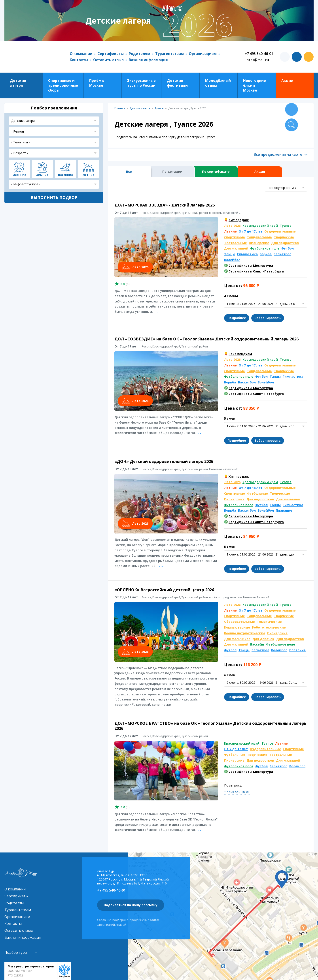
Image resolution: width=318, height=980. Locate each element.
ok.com (309, 57)
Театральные (236, 243)
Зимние (42, 175)
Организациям (203, 54)
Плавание (284, 510)
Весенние (65, 175)
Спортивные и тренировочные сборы (63, 85)
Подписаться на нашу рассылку (131, 905)
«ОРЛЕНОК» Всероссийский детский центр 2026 (164, 590)
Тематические (269, 622)
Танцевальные (259, 237)
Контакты (79, 60)
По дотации (172, 172)
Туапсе (286, 226)
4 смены (231, 296)
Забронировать (268, 318)
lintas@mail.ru (257, 60)
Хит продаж (239, 220)
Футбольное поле (265, 248)
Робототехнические (269, 627)
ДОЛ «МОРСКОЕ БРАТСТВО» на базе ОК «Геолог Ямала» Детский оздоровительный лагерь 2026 (210, 726)
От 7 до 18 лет (251, 488)
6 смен (230, 675)
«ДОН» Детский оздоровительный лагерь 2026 (164, 461)
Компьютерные (237, 627)
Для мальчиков (237, 639)
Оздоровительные (280, 231)
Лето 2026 (232, 226)
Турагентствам (169, 54)
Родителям (139, 54)
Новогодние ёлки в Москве (255, 85)
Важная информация (148, 60)
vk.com (297, 57)
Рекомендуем (240, 354)
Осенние (19, 175)
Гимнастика (247, 254)
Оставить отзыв (108, 60)
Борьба (266, 254)
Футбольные (257, 493)
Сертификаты (111, 54)
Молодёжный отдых (218, 83)
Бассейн (257, 644)
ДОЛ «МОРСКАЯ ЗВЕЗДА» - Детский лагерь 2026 (165, 205)
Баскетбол (282, 254)
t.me (285, 57)
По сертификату (216, 172)
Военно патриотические (245, 633)
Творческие (284, 237)
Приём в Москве (97, 83)
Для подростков (285, 243)
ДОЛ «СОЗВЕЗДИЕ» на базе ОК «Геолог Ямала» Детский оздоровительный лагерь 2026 (206, 339)
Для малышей (236, 248)
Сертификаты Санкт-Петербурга (256, 271)
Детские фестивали (177, 83)
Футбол (288, 248)
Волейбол (232, 260)
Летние (230, 231)
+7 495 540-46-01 (259, 54)
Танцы (230, 254)
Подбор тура (16, 952)
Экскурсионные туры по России (141, 83)
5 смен (230, 418)
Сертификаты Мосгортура (251, 266)
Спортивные (235, 237)
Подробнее (237, 318)
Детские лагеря (18, 83)
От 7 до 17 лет (251, 231)
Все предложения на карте (278, 155)
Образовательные (239, 622)
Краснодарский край (260, 226)
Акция (260, 172)
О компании (81, 54)
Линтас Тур (33, 57)
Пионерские (259, 243)
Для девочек (263, 639)
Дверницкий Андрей (112, 925)
